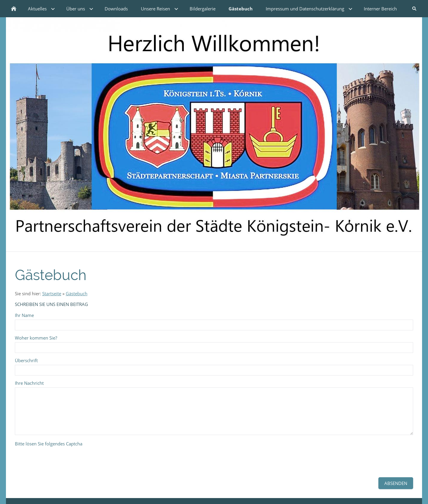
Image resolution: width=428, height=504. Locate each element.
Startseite (52, 293)
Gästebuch (77, 293)
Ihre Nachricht (29, 383)
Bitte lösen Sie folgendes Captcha (49, 444)
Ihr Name (24, 315)
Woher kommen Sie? (36, 338)
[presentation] (60, 460)
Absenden (396, 483)
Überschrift (26, 360)
